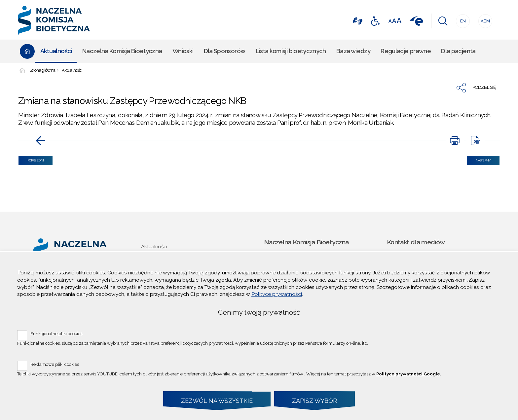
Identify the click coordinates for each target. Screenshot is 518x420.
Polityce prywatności (277, 294)
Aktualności (72, 70)
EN (461, 19)
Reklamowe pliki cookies (55, 364)
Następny (479, 159)
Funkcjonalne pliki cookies (56, 334)
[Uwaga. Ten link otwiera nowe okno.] (455, 141)
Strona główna (42, 70)
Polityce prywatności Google (408, 374)
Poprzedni (31, 159)
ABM (484, 19)
